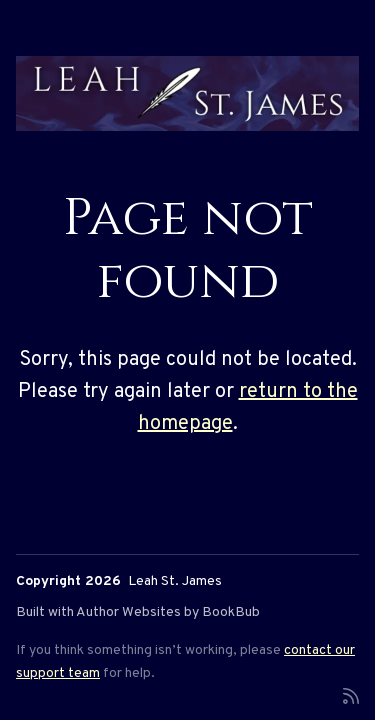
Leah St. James (175, 581)
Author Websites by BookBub (168, 612)
